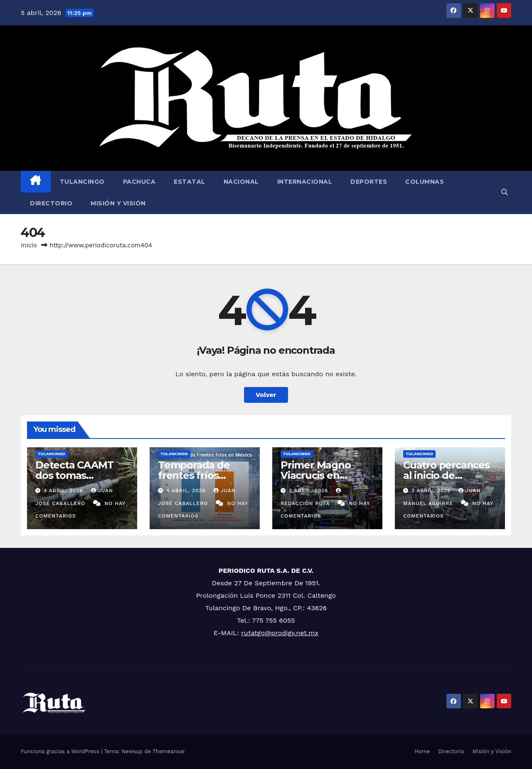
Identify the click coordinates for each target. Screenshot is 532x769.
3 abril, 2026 (309, 490)
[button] (505, 192)
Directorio (51, 203)
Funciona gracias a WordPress (61, 751)
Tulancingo (82, 182)
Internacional (305, 182)
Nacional (241, 182)
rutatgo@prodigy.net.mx (280, 633)
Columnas (425, 182)
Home (422, 751)
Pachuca (139, 182)
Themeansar (169, 751)
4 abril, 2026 (64, 490)
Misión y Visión (118, 203)
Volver (266, 395)
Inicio (29, 245)
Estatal (190, 182)
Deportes (369, 182)
